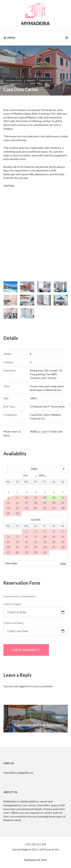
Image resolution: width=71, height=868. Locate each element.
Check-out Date (14, 623)
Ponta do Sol (45, 80)
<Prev (13, 469)
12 (45, 498)
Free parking (37, 374)
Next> (58, 469)
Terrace (52, 378)
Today (34, 469)
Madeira (31, 80)
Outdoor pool (38, 378)
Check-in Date (13, 604)
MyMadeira (36, 23)
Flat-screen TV (53, 370)
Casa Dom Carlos (14, 80)
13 (54, 498)
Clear (63, 563)
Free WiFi (51, 374)
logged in (24, 686)
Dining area (37, 370)
